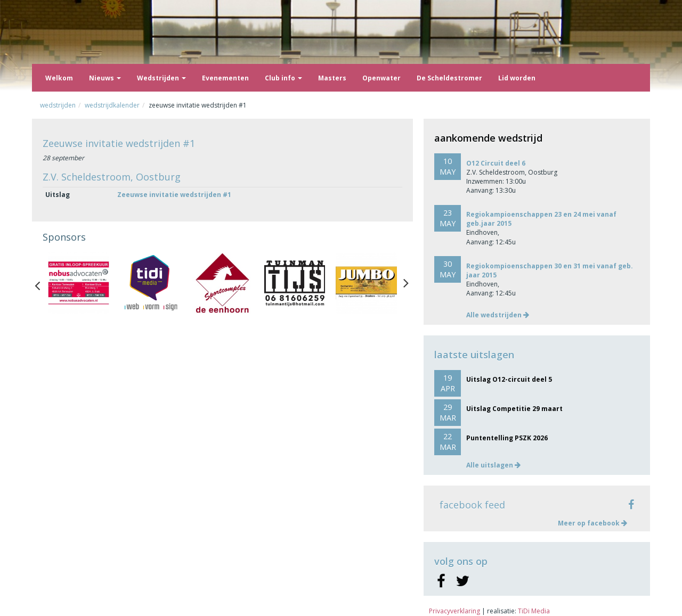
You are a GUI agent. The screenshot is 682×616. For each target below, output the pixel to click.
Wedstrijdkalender (112, 105)
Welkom (59, 78)
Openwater (381, 78)
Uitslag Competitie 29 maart (514, 409)
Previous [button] (43, 283)
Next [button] (406, 283)
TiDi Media (534, 611)
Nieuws (105, 78)
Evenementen (225, 78)
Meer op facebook (592, 523)
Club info (283, 78)
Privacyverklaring (454, 611)
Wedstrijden (161, 78)
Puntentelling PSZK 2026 (507, 438)
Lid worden (517, 78)
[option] (79, 283)
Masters (332, 78)
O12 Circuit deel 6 (496, 163)
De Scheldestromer (449, 78)
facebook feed (472, 505)
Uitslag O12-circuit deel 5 (509, 379)
